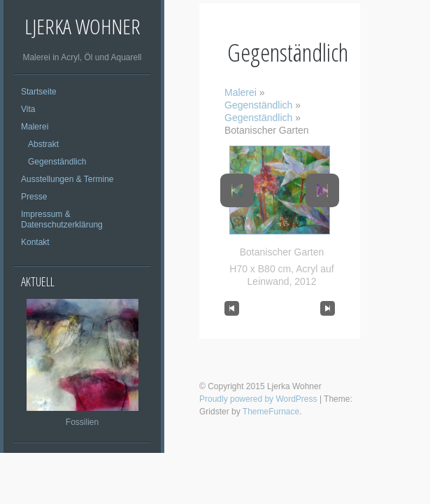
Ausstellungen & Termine (67, 179)
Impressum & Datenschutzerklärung (62, 219)
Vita (28, 109)
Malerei (35, 127)
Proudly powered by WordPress (258, 399)
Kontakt (35, 242)
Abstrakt (43, 144)
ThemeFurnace (271, 412)
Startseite (39, 92)
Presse (34, 197)
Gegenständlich (57, 162)
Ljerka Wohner (83, 26)
